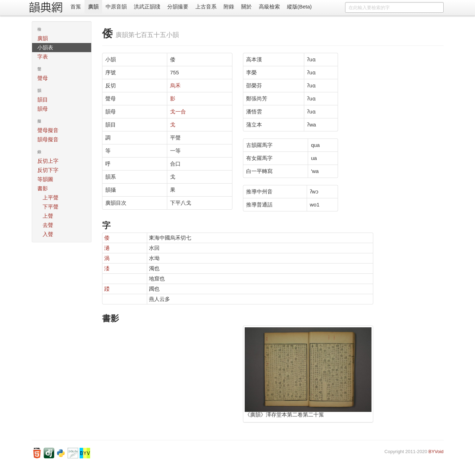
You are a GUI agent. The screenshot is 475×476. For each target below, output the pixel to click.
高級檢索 (269, 7)
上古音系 (206, 7)
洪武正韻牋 (147, 7)
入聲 (48, 234)
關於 (246, 7)
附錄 (229, 7)
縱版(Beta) (299, 7)
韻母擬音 (48, 139)
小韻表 (45, 47)
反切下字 (48, 170)
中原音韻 (116, 7)
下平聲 (51, 207)
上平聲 (51, 197)
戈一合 (178, 112)
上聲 (48, 216)
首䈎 (76, 7)
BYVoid (436, 452)
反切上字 (48, 161)
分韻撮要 (178, 7)
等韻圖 (45, 179)
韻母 (43, 109)
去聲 (48, 225)
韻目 (43, 100)
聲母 (43, 78)
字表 (43, 57)
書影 (43, 188)
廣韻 (93, 7)
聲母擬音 (48, 130)
